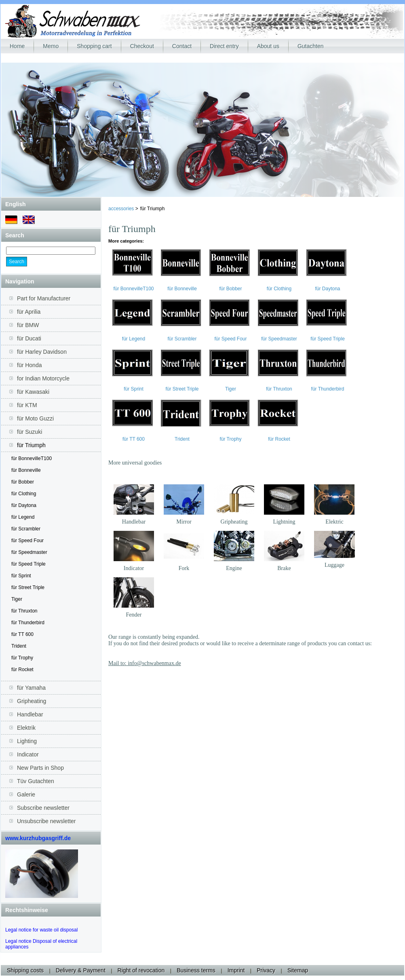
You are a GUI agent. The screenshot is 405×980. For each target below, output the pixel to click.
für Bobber (23, 482)
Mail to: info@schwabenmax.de (145, 663)
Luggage (334, 565)
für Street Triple (28, 587)
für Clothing (24, 494)
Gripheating (234, 522)
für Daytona (24, 505)
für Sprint (21, 576)
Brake (284, 568)
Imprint (236, 970)
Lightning (284, 522)
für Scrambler (26, 529)
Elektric (334, 522)
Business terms (196, 970)
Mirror (184, 522)
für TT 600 (22, 634)
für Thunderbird (28, 623)
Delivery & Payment (81, 970)
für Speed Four (27, 541)
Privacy (266, 970)
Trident (19, 646)
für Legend (23, 517)
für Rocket (22, 670)
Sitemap (298, 970)
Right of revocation (141, 970)
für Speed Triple (28, 564)
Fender (134, 615)
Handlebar (134, 522)
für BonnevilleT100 (32, 458)
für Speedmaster (29, 552)
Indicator (134, 568)
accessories (122, 209)
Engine (234, 568)
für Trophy (22, 658)
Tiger (17, 599)
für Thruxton (24, 611)
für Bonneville (26, 470)
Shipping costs (25, 970)
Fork (184, 568)
